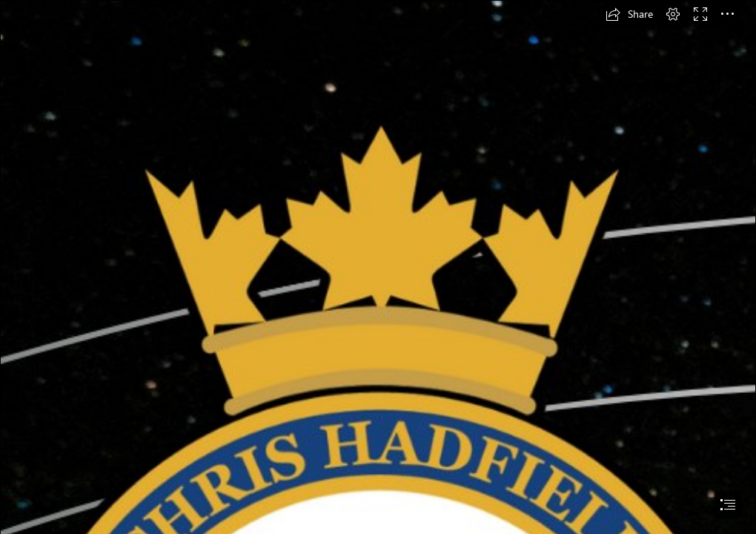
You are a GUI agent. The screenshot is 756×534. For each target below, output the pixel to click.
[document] (378, 267)
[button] (629, 14)
